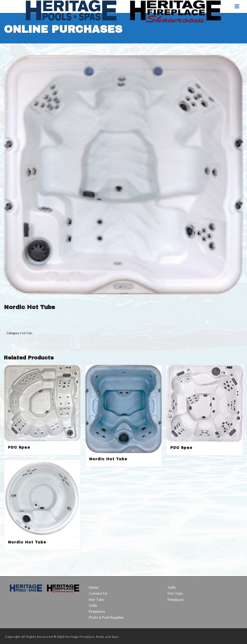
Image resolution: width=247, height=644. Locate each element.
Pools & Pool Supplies (106, 617)
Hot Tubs (26, 333)
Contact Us (98, 593)
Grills (93, 605)
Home (94, 587)
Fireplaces (97, 611)
